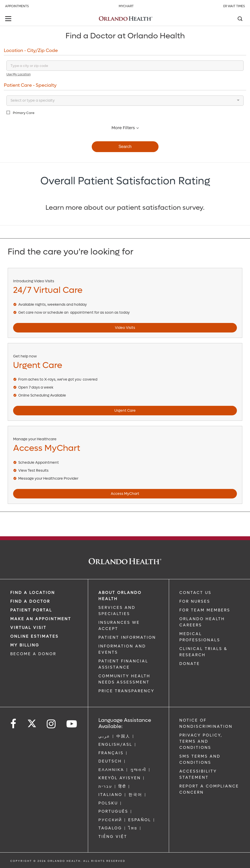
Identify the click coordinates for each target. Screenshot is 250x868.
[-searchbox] (9, 101)
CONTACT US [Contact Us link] (195, 593)
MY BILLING (25, 645)
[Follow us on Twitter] (32, 722)
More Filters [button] (125, 128)
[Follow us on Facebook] (14, 724)
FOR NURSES (195, 601)
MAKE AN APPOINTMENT (41, 619)
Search (125, 147)
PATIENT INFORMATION (127, 637)
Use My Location (18, 74)
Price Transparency (126, 691)
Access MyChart (125, 494)
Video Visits (125, 328)
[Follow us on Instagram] (52, 724)
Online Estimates (34, 636)
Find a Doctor (30, 601)
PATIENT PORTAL (31, 610)
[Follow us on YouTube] (72, 724)
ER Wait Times (234, 6)
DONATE (190, 664)
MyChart (126, 6)
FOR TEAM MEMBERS (205, 610)
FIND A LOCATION (33, 593)
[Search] (240, 19)
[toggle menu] (9, 19)
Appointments (17, 6)
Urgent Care (125, 411)
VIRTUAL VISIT (28, 628)
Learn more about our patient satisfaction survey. (125, 208)
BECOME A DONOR (33, 654)
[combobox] (125, 101)
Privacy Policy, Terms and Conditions (201, 741)
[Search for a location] (125, 66)
